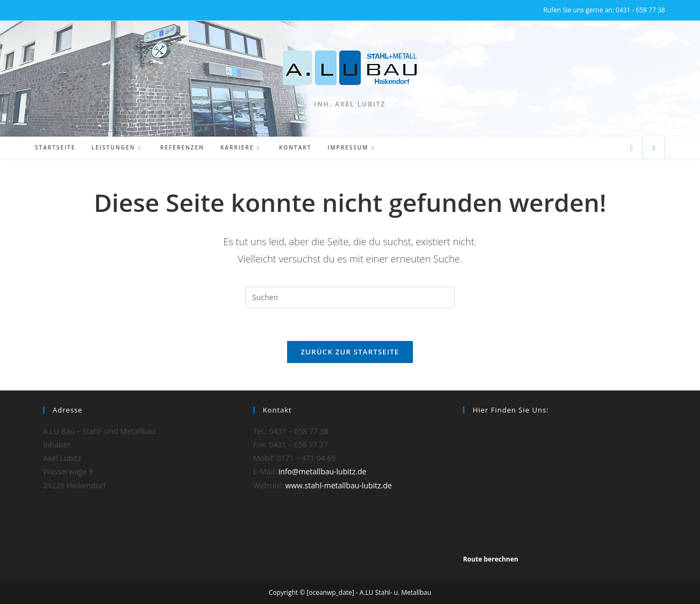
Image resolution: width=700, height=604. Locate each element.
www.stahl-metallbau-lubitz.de (338, 485)
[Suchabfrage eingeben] (350, 297)
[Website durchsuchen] (654, 148)
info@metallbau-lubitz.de (323, 471)
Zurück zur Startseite (350, 352)
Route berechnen (491, 559)
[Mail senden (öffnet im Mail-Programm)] (631, 148)
